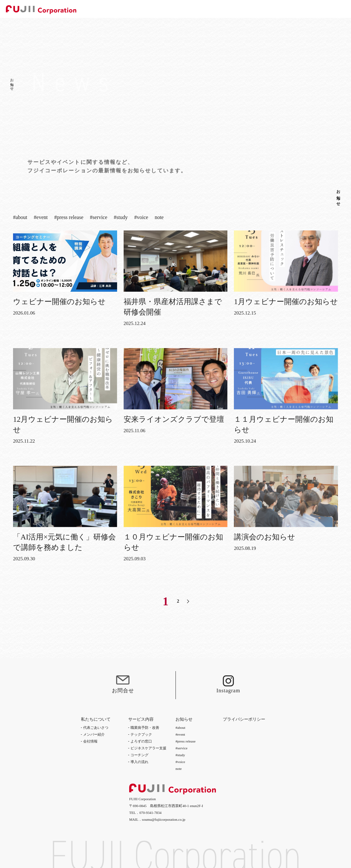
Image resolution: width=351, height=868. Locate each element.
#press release (69, 218)
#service (99, 218)
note (159, 218)
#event (41, 218)
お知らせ (338, 196)
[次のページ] (188, 601)
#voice (141, 218)
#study (121, 218)
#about (20, 218)
